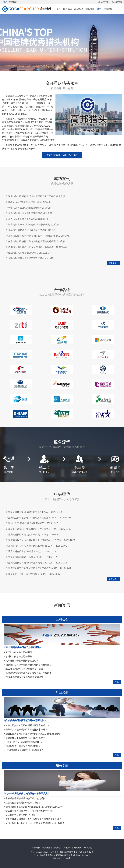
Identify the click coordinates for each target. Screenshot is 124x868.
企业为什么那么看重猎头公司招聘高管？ (25, 738)
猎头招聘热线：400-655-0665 (62, 155)
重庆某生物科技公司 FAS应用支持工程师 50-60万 (32, 518)
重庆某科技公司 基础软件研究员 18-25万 (28, 512)
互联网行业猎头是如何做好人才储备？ (24, 803)
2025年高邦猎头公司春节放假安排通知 (23, 647)
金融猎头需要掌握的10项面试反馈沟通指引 (27, 798)
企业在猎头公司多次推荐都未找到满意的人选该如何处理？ (34, 734)
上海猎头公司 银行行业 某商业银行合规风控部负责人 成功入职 (39, 236)
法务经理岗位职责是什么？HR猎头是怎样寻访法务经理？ (33, 819)
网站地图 (78, 848)
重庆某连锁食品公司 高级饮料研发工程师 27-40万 (33, 529)
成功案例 (79, 9)
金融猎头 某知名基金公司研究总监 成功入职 (30, 253)
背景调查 (108, 9)
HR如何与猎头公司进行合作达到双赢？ (25, 750)
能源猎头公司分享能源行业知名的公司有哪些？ (29, 665)
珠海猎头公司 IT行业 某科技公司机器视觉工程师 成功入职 (37, 196)
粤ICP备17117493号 (62, 858)
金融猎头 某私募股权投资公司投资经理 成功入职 (32, 230)
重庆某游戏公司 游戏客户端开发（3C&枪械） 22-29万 (35, 540)
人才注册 (105, 2)
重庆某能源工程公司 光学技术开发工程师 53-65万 (33, 568)
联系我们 (88, 848)
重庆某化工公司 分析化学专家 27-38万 (27, 574)
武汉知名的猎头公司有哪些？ (20, 652)
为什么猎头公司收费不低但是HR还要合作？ (25, 720)
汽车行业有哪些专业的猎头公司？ (22, 661)
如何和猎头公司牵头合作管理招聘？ (23, 746)
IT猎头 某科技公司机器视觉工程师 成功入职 (30, 202)
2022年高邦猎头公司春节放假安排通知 (24, 677)
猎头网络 (57, 848)
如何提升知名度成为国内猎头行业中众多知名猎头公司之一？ (35, 807)
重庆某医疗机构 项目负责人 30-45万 (26, 557)
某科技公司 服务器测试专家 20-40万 (26, 523)
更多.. (117, 682)
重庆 (99, 9)
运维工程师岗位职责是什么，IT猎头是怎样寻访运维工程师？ (35, 823)
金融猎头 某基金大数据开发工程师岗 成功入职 (31, 258)
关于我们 (36, 848)
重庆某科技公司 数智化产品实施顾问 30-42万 (30, 563)
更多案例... (113, 263)
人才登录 (118, 2)
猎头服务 (90, 9)
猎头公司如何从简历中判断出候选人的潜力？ (27, 725)
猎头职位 (67, 9)
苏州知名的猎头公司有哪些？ (20, 656)
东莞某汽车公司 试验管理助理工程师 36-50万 (30, 546)
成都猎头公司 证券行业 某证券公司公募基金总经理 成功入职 (38, 247)
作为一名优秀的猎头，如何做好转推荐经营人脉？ (28, 794)
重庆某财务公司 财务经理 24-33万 (25, 551)
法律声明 (67, 848)
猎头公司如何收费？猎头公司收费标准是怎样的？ (30, 811)
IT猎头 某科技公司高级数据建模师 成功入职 (30, 208)
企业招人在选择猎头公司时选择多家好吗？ (26, 730)
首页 (58, 9)
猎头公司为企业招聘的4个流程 (20, 815)
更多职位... (113, 579)
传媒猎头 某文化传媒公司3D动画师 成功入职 (30, 213)
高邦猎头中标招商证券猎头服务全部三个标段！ (29, 673)
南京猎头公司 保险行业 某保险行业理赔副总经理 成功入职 (37, 241)
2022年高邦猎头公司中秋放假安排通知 (24, 669)
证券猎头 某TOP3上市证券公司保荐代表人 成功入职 (34, 225)
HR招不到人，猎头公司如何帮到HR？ (24, 742)
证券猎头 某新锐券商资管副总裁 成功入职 (29, 219)
